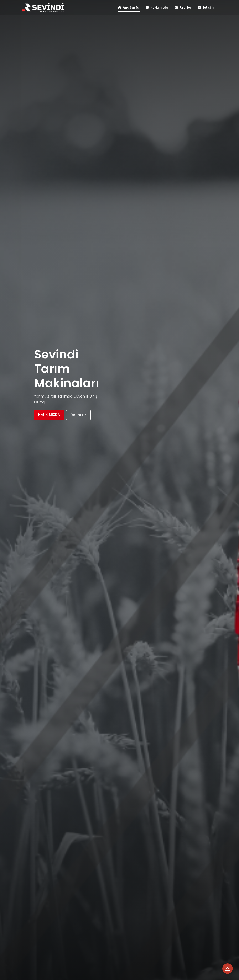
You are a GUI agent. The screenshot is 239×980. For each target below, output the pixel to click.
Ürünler (183, 7)
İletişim (206, 7)
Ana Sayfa (129, 7)
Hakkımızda (157, 7)
